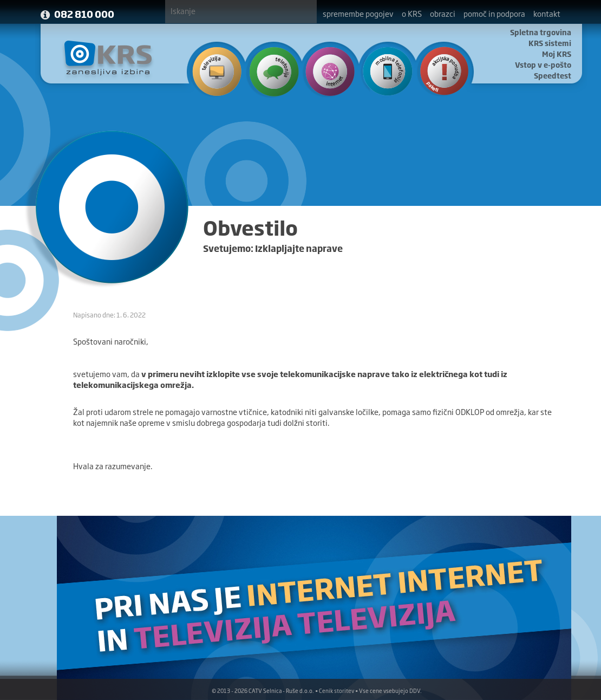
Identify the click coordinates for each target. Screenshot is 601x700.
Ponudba (439, 70)
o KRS (412, 13)
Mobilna (383, 70)
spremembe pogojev (358, 13)
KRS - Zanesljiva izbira (108, 58)
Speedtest (553, 75)
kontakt (547, 13)
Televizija (216, 70)
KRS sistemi (550, 43)
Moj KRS (557, 54)
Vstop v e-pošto (543, 64)
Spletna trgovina (541, 32)
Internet (327, 70)
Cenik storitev (337, 691)
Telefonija (272, 70)
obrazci (443, 13)
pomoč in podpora (494, 13)
